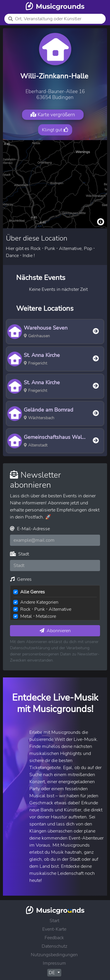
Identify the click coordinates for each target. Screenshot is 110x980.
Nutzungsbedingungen (54, 955)
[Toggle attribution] (101, 222)
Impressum (54, 963)
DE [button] (52, 973)
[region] (55, 184)
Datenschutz (54, 946)
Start (54, 921)
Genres (21, 579)
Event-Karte (54, 929)
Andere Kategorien (39, 602)
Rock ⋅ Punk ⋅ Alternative (46, 609)
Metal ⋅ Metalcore (38, 616)
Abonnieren (55, 631)
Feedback (54, 938)
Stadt (20, 554)
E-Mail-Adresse (30, 529)
